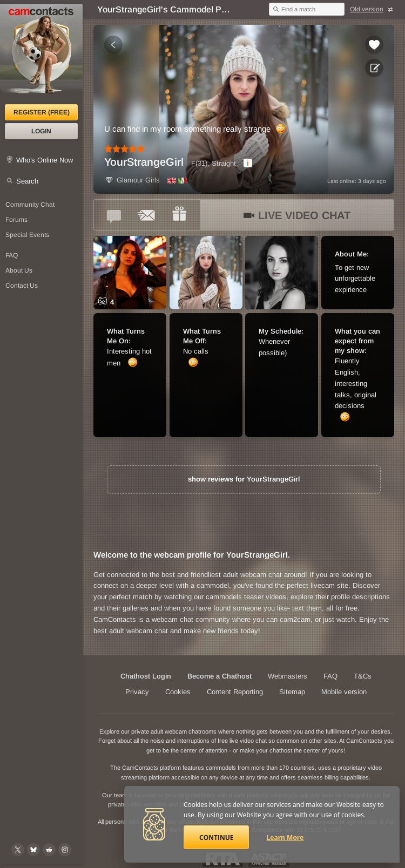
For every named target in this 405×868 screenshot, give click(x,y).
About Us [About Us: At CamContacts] (19, 270)
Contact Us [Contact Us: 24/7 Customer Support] (22, 286)
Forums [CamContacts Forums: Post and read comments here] (16, 220)
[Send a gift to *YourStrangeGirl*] (179, 215)
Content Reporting (235, 692)
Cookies (178, 692)
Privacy (137, 692)
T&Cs (363, 676)
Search (27, 181)
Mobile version (344, 692)
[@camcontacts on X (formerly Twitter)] (18, 850)
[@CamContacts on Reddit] (49, 850)
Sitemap (292, 692)
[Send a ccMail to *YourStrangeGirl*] (147, 215)
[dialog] (248, 163)
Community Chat (30, 205)
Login (41, 131)
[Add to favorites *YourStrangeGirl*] (374, 45)
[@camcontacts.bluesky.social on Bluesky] (33, 850)
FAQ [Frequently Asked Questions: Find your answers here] (12, 255)
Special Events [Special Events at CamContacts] (27, 235)
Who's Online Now (45, 160)
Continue (216, 838)
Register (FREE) (42, 112)
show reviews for (244, 479)
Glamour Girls (132, 180)
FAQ (330, 676)
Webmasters (288, 676)
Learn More (285, 838)
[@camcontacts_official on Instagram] (65, 850)
